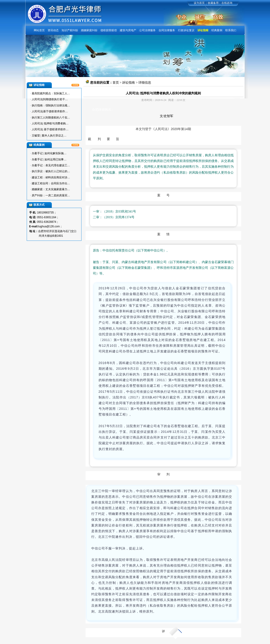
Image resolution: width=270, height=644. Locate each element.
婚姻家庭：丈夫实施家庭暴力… (51, 189)
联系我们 (231, 30)
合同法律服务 (167, 30)
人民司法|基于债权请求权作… (50, 111)
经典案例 (217, 30)
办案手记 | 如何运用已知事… (49, 159)
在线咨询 (227, 3)
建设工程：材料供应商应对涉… (51, 177)
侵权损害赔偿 (109, 30)
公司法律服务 (147, 30)
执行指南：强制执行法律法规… (51, 105)
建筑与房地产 (128, 30)
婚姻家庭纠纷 (89, 30)
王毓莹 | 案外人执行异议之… (49, 136)
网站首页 (39, 30)
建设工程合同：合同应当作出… (51, 183)
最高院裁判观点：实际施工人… (51, 93)
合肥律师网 (100, 110)
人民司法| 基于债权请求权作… (50, 129)
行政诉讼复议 (186, 30)
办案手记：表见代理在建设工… (51, 165)
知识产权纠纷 (70, 30)
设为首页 (199, 3)
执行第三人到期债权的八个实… (51, 118)
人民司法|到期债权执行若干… (50, 99)
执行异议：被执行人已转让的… (51, 171)
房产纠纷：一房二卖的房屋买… (51, 195)
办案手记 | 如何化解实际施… (49, 153)
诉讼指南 (203, 30)
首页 (116, 83)
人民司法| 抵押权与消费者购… (50, 123)
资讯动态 (53, 30)
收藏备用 (213, 3)
